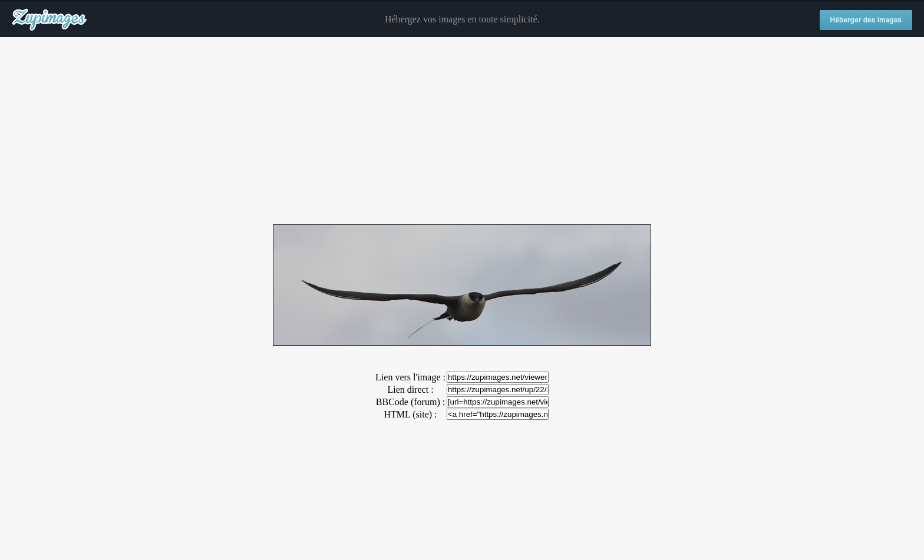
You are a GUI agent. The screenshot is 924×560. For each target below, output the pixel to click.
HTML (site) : (410, 414)
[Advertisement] (462, 131)
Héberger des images (866, 20)
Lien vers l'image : (410, 377)
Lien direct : (410, 390)
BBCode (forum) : (410, 402)
